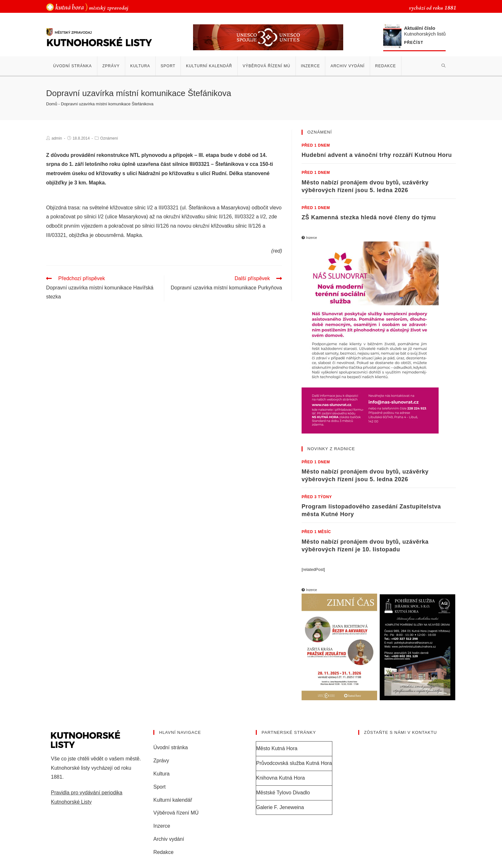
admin (57, 138)
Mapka (134, 235)
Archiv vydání (169, 839)
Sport (159, 787)
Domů (52, 104)
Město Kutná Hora (277, 748)
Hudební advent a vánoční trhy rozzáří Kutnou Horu (377, 155)
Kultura (162, 773)
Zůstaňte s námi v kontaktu (401, 732)
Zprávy (161, 760)
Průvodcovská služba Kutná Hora (294, 763)
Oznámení (109, 138)
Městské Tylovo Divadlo (283, 792)
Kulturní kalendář (173, 799)
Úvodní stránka (171, 747)
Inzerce (162, 826)
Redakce (163, 852)
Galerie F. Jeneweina (280, 807)
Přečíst (414, 43)
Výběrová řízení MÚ (176, 812)
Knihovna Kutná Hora (280, 778)
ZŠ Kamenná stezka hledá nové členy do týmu (369, 217)
